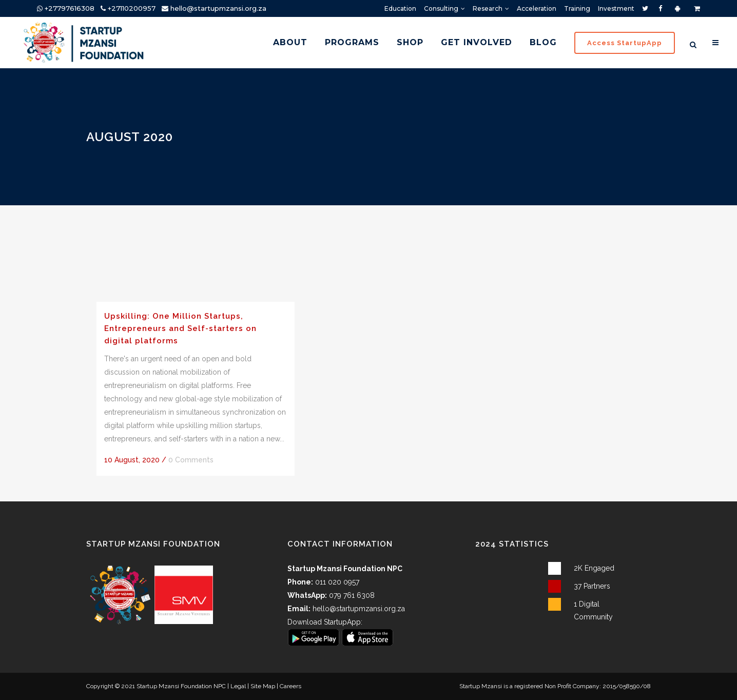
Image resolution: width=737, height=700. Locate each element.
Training (577, 8)
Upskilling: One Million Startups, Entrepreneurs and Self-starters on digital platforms (180, 328)
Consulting (441, 8)
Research (488, 8)
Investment (616, 8)
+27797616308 (66, 8)
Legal (238, 686)
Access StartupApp (620, 43)
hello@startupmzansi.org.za (218, 8)
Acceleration (537, 8)
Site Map (263, 686)
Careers (290, 686)
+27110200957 (128, 8)
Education (400, 8)
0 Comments (191, 460)
